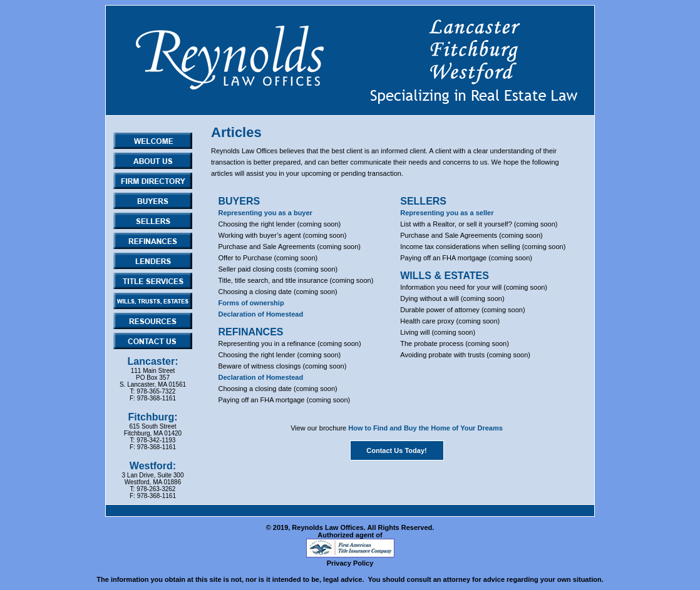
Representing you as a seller (447, 213)
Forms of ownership (251, 303)
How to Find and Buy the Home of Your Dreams (425, 428)
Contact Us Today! (396, 450)
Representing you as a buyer (265, 213)
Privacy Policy (350, 563)
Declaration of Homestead (261, 314)
